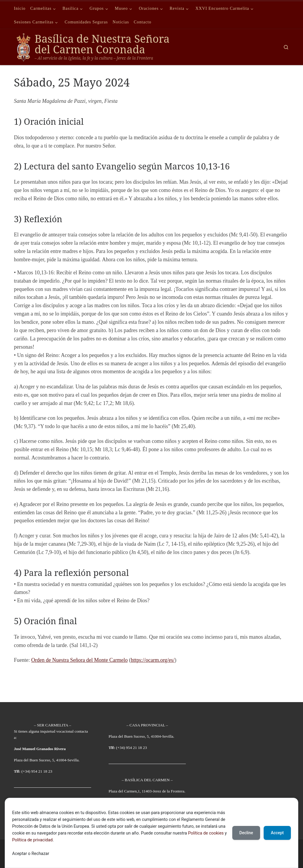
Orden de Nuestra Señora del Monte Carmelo (80, 660)
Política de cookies (206, 833)
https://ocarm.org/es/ (153, 660)
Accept (277, 833)
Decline (246, 833)
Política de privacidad (32, 840)
